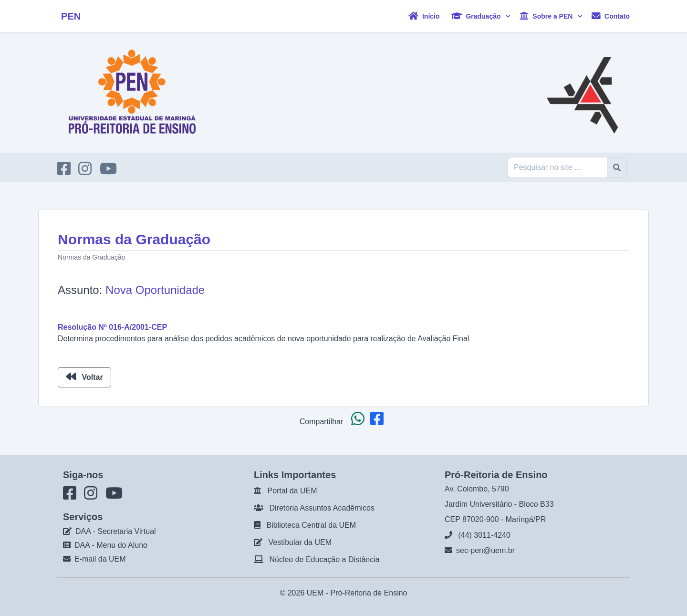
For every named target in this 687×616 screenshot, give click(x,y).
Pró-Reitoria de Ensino (369, 593)
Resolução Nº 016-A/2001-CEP (112, 327)
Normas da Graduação (92, 257)
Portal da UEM (292, 491)
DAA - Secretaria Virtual (116, 531)
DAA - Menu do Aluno (111, 545)
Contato (611, 16)
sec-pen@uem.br (485, 550)
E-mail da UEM (100, 559)
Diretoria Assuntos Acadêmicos (322, 508)
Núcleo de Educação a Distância (324, 559)
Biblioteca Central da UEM (311, 525)
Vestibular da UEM (300, 542)
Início (424, 16)
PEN (71, 16)
